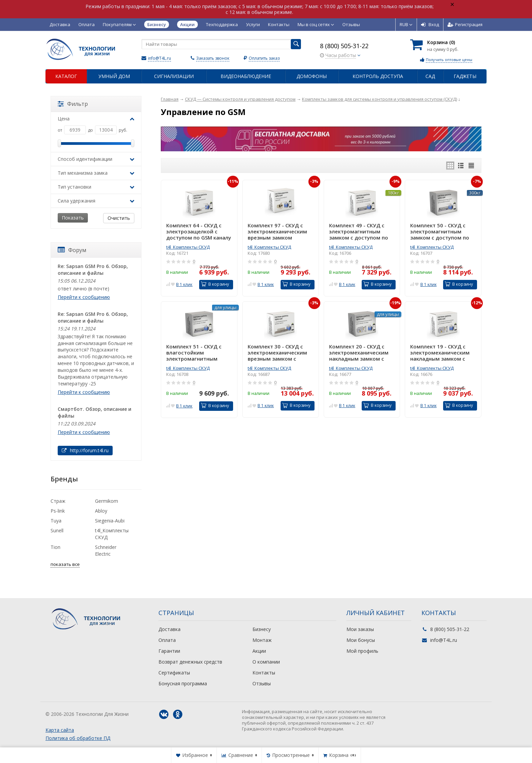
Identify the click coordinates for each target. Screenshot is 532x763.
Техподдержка (222, 24)
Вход (430, 24)
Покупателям (119, 24)
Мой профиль (362, 651)
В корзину (215, 284)
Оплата (87, 24)
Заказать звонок (213, 58)
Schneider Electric (106, 550)
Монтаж (262, 640)
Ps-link (58, 511)
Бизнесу (262, 629)
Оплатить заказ (264, 58)
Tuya (56, 521)
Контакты (279, 24)
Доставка (60, 24)
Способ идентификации (96, 159)
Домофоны (312, 76)
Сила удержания (96, 201)
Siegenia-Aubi (110, 521)
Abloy (101, 511)
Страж (58, 501)
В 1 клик (184, 284)
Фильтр (73, 104)
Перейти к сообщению (84, 297)
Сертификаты (174, 673)
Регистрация (465, 24)
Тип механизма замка (96, 173)
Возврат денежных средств (190, 662)
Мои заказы (360, 629)
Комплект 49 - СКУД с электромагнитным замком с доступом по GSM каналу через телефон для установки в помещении (360, 231)
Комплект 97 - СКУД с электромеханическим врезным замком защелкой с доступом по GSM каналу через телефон (280, 231)
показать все (65, 564)
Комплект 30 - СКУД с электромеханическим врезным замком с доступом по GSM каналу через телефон (280, 352)
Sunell (57, 530)
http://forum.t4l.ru (85, 450)
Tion (55, 547)
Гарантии (169, 651)
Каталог (66, 76)
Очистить (119, 218)
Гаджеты (465, 76)
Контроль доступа (378, 76)
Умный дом (114, 76)
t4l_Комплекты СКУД (188, 247)
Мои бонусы (361, 640)
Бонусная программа (183, 683)
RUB (406, 24)
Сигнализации (174, 76)
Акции (259, 651)
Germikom (107, 501)
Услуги (253, 24)
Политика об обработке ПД (78, 738)
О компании (266, 662)
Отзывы (351, 24)
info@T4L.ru (159, 58)
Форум (72, 250)
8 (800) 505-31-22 (344, 46)
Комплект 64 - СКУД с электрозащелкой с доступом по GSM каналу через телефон (199, 231)
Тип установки (96, 187)
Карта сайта (60, 730)
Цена (96, 119)
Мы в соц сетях (316, 24)
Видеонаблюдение (246, 76)
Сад (430, 76)
